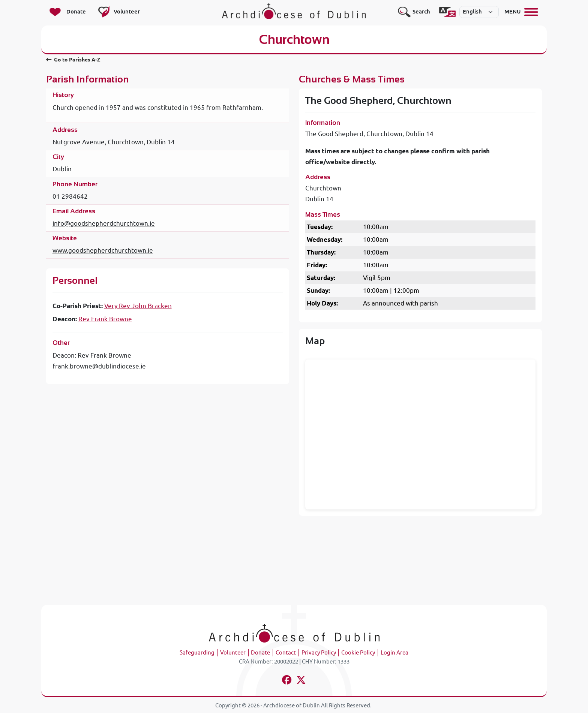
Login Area (394, 652)
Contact (286, 652)
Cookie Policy (358, 652)
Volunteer (233, 652)
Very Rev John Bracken (138, 306)
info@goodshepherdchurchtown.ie (104, 223)
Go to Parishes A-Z (73, 60)
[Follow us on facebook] (287, 681)
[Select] (479, 12)
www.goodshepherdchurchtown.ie (103, 250)
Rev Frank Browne (105, 319)
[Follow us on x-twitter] (301, 681)
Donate (260, 652)
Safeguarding (197, 652)
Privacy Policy (319, 652)
